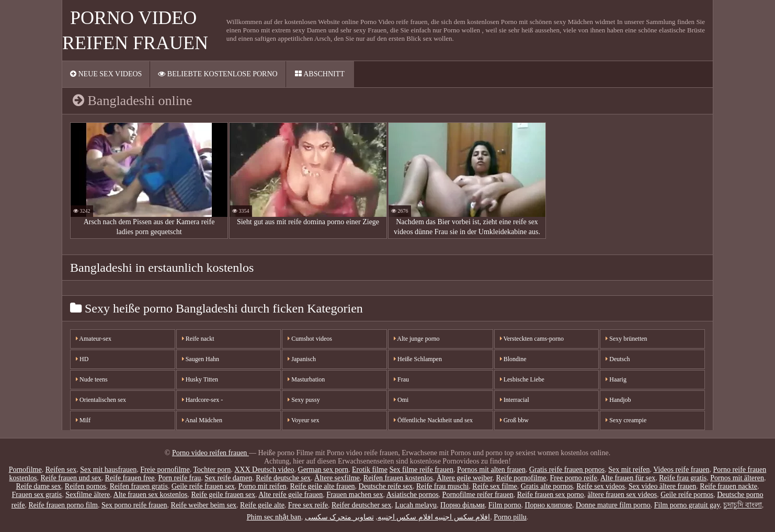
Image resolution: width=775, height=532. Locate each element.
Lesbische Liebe (522, 379)
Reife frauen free (130, 478)
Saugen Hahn (201, 359)
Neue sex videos (106, 74)
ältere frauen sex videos (623, 495)
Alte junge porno (417, 339)
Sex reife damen (228, 478)
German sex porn (323, 470)
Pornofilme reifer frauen (478, 495)
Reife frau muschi (442, 486)
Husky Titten (200, 379)
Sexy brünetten (626, 339)
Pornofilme (25, 470)
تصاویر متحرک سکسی (339, 517)
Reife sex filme (495, 486)
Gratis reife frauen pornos (567, 470)
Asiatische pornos (413, 495)
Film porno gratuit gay (687, 505)
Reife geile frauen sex (223, 495)
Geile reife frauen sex (203, 486)
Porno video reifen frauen (210, 453)
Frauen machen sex (355, 495)
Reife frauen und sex (71, 478)
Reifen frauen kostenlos (398, 478)
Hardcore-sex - (203, 400)
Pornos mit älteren (737, 478)
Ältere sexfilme (337, 478)
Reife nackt (198, 339)
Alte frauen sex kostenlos (151, 495)
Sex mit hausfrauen (108, 470)
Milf (83, 420)
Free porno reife (574, 478)
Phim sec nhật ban (274, 517)
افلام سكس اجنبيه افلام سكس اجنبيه (434, 517)
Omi (401, 400)
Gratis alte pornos (547, 486)
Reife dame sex (39, 486)
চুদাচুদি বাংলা (743, 505)
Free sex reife (308, 505)
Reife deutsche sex (283, 478)
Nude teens (92, 379)
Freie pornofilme (165, 470)
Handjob (618, 400)
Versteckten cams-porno (532, 339)
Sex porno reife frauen (134, 505)
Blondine (513, 359)
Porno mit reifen (263, 486)
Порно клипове (548, 505)
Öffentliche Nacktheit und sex (433, 420)
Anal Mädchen (202, 420)
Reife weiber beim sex (204, 505)
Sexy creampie (626, 420)
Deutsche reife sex (386, 486)
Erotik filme (370, 470)
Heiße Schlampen (418, 359)
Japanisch (302, 359)
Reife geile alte (262, 505)
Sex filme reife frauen (421, 470)
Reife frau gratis (683, 478)
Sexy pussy (304, 400)
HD (82, 359)
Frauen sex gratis (37, 495)
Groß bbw (514, 420)
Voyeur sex (303, 420)
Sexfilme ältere (88, 495)
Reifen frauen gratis (139, 486)
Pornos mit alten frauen (491, 470)
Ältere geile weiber (465, 478)
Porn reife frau (180, 478)
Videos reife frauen (681, 470)
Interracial (515, 400)
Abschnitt (320, 74)
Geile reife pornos (687, 495)
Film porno (505, 505)
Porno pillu (510, 517)
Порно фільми (463, 505)
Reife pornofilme (521, 478)
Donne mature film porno (613, 505)
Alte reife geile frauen (290, 495)
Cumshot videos (310, 339)
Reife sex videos (601, 486)
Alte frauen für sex (628, 478)
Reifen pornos (86, 486)
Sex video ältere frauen (662, 486)
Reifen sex (61, 470)
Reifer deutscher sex (361, 505)
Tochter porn (212, 470)
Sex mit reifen (629, 470)
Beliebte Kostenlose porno (218, 74)
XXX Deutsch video (264, 470)
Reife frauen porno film (63, 505)
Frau (401, 379)
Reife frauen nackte (728, 486)
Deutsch (618, 359)
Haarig (616, 379)
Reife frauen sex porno (551, 495)
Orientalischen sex (101, 400)
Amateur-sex (94, 339)
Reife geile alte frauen (323, 486)
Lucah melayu (416, 505)
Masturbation (306, 379)
